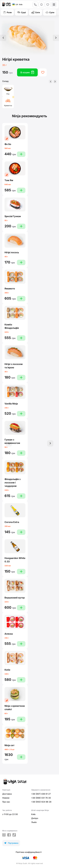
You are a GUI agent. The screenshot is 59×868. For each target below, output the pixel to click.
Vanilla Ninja (11, 404)
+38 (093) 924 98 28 (41, 802)
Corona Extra (12, 522)
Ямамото (10, 289)
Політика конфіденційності (29, 852)
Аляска (9, 634)
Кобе (7, 670)
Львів (34, 822)
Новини (6, 798)
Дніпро (35, 818)
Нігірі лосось (12, 252)
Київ (33, 814)
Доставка (7, 794)
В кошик (27, 72)
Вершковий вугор (15, 598)
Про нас (6, 802)
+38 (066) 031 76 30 (41, 798)
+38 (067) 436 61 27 (41, 794)
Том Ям (9, 180)
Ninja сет (9, 745)
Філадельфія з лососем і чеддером (12, 483)
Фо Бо (8, 144)
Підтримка (11, 843)
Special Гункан (13, 216)
